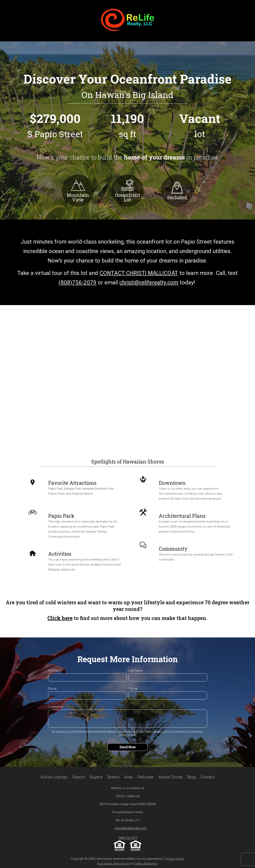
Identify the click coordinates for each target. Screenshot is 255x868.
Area (129, 777)
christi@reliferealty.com (149, 282)
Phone (52, 689)
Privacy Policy (175, 859)
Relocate (146, 777)
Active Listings (54, 777)
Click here (60, 618)
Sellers (113, 777)
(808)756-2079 (77, 282)
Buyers (96, 777)
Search (79, 777)
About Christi (171, 777)
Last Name (136, 671)
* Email (133, 689)
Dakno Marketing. (146, 864)
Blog (192, 777)
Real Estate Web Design (114, 864)
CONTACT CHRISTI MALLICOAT (139, 273)
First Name (55, 671)
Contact (208, 777)
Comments (56, 707)
